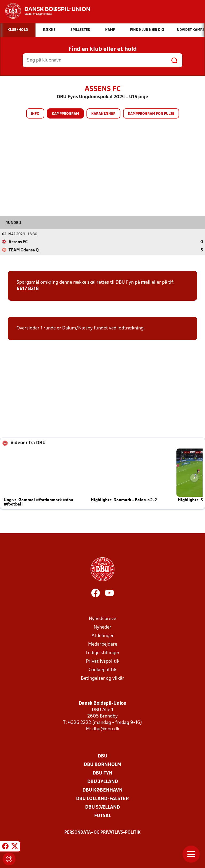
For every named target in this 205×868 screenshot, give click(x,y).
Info (35, 114)
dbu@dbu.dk (106, 729)
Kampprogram (65, 114)
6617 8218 (28, 289)
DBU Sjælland (102, 807)
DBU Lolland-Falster (102, 799)
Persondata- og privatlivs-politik (102, 833)
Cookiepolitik (102, 670)
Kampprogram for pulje (151, 114)
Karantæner (103, 114)
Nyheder (102, 627)
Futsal (103, 816)
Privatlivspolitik (103, 661)
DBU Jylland (103, 782)
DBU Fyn (102, 773)
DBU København (102, 790)
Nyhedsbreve (102, 619)
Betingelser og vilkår (102, 678)
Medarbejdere (103, 644)
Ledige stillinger (103, 653)
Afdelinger (103, 636)
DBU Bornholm (102, 765)
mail (146, 282)
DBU (102, 756)
